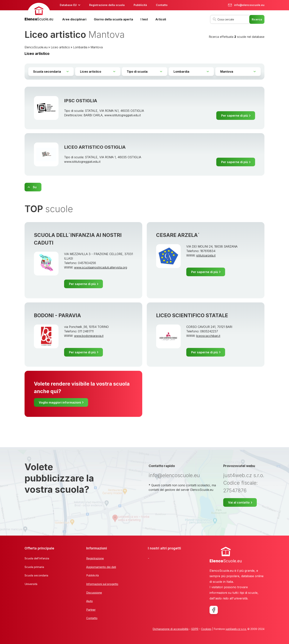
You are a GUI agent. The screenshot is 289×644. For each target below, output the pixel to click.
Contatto (162, 5)
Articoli (161, 19)
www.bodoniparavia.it (89, 336)
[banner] (39, 12)
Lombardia (80, 47)
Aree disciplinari (74, 19)
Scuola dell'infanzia (37, 558)
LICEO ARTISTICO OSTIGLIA (95, 147)
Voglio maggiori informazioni (60, 402)
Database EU (68, 5)
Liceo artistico (60, 47)
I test (144, 19)
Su (35, 187)
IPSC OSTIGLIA (81, 101)
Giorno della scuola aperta (113, 19)
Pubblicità (140, 5)
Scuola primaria (34, 567)
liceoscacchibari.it (208, 336)
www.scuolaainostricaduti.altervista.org (101, 267)
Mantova (97, 47)
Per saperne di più (235, 116)
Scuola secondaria (36, 575)
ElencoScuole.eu (36, 47)
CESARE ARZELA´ (178, 235)
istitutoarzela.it (206, 255)
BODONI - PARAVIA (57, 315)
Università (31, 584)
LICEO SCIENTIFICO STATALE (192, 315)
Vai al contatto (239, 502)
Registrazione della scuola (107, 5)
